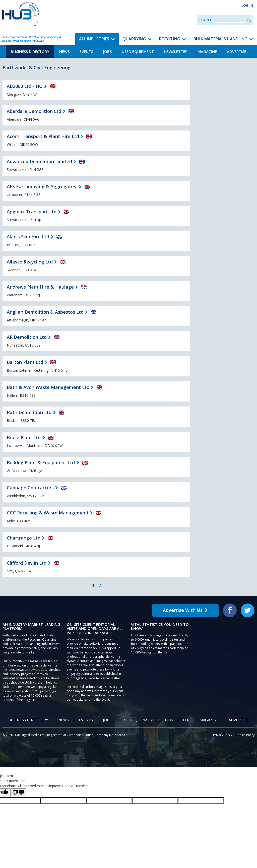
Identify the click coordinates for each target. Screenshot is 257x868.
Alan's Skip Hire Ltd (28, 237)
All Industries (94, 39)
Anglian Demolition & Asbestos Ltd (45, 312)
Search (206, 20)
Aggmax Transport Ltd (32, 212)
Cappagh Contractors (30, 488)
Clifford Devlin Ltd (27, 563)
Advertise (237, 51)
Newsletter (176, 51)
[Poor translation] (18, 793)
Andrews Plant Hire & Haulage (40, 287)
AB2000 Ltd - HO (25, 86)
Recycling (170, 39)
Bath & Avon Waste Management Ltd (48, 387)
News (64, 51)
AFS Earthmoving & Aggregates (42, 186)
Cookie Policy (245, 735)
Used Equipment (138, 51)
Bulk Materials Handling (220, 39)
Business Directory (30, 51)
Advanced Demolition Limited (39, 161)
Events (86, 51)
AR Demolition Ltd (27, 337)
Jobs (107, 51)
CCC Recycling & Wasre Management (48, 513)
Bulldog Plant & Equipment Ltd (41, 462)
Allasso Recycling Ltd (30, 262)
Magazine (207, 51)
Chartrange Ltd (24, 538)
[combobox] (230, 20)
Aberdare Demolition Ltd (34, 111)
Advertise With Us (185, 610)
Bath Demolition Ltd (29, 412)
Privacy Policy (223, 735)
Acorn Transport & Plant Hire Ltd (43, 136)
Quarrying (134, 39)
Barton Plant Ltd (25, 362)
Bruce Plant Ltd (24, 437)
